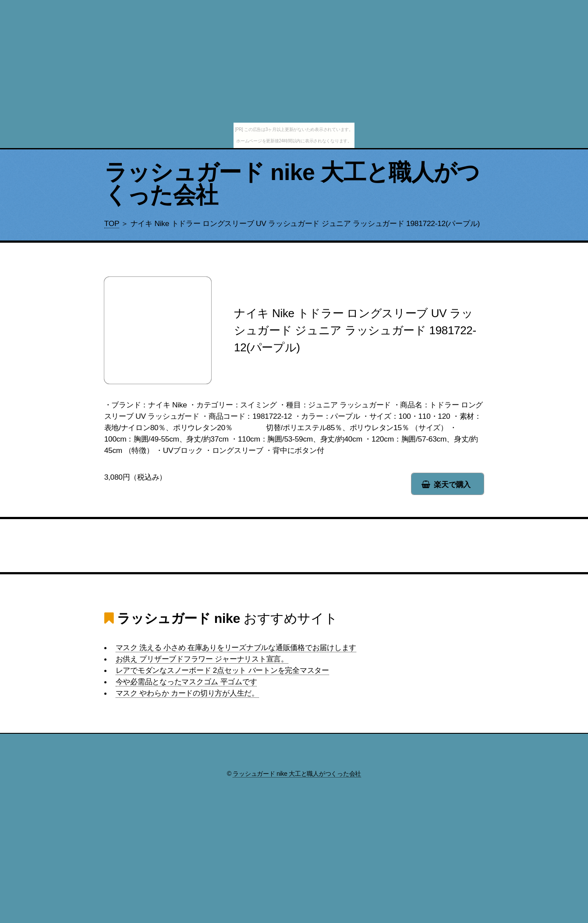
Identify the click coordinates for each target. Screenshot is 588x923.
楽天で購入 (452, 484)
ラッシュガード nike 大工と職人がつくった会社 (292, 184)
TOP (112, 223)
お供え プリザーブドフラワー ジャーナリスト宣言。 (202, 659)
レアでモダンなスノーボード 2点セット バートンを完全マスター (222, 670)
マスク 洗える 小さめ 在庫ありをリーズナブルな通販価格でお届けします (236, 647)
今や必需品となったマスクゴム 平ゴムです (186, 682)
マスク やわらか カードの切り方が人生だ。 (187, 693)
